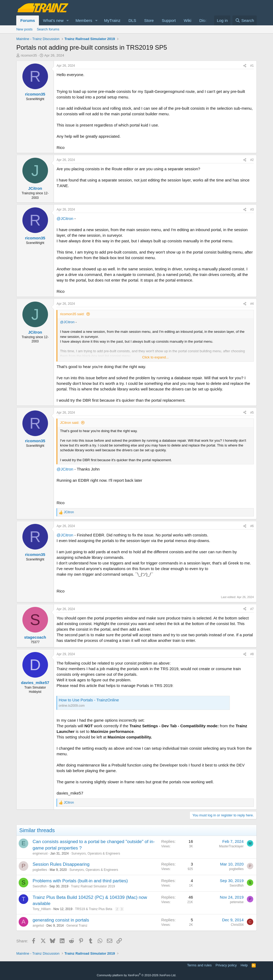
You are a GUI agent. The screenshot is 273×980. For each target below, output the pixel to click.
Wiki (187, 20)
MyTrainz (112, 20)
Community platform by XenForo (136, 975)
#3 (252, 210)
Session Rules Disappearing (61, 864)
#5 (252, 413)
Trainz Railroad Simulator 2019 (93, 886)
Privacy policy (226, 965)
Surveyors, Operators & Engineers (96, 853)
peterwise (237, 902)
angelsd (38, 926)
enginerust (40, 853)
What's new (53, 20)
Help (244, 965)
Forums (28, 20)
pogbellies (40, 870)
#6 (252, 526)
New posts (24, 29)
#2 (252, 160)
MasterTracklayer (231, 846)
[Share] (245, 66)
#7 (252, 609)
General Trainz (77, 926)
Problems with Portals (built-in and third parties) (80, 881)
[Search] (245, 20)
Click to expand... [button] (155, 357)
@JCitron (65, 218)
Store (149, 20)
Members (84, 20)
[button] (68, 20)
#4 (252, 304)
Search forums (48, 29)
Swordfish (40, 886)
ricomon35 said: (72, 314)
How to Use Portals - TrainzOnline (89, 700)
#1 (252, 66)
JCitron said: (70, 423)
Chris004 (237, 925)
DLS (132, 20)
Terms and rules (199, 965)
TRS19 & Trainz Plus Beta (93, 909)
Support (169, 20)
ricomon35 (29, 55)
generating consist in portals (61, 920)
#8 (252, 654)
